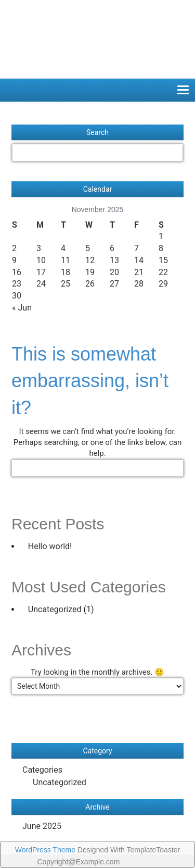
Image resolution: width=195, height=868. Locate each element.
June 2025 (42, 826)
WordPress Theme (45, 850)
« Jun (22, 308)
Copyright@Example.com (78, 862)
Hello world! (50, 546)
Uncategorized (55, 609)
